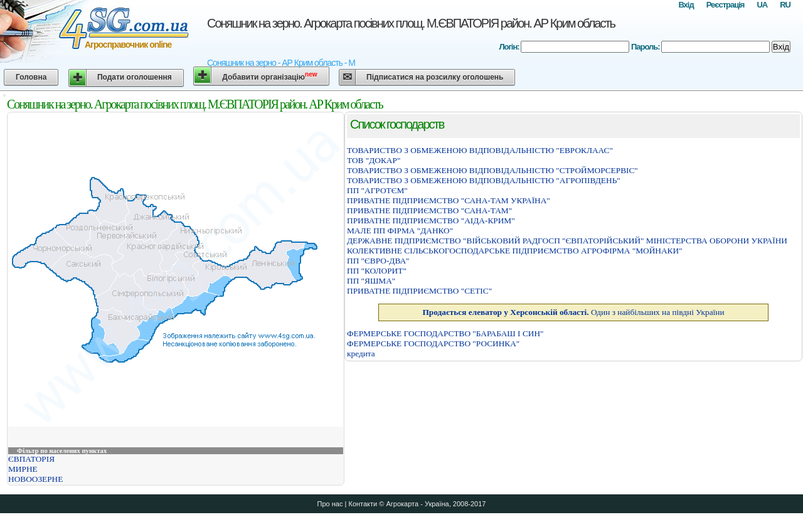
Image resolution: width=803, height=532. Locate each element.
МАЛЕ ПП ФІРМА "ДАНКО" (400, 231)
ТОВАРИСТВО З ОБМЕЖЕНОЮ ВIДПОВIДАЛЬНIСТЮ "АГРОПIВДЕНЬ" (484, 180)
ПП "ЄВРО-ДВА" (378, 261)
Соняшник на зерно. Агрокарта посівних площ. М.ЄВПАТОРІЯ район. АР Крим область (411, 23)
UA (762, 5)
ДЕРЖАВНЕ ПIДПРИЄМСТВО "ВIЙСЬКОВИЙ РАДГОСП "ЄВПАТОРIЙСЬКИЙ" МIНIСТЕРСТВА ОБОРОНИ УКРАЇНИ (567, 241)
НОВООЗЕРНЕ (35, 479)
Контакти (363, 504)
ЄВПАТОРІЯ (31, 459)
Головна (31, 77)
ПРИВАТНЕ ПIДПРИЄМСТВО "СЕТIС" (419, 291)
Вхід (686, 5)
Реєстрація (726, 5)
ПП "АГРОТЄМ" (377, 190)
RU (785, 5)
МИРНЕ (23, 469)
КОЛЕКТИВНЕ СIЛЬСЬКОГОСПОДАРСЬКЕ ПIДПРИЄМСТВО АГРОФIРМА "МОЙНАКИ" (515, 251)
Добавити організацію (269, 76)
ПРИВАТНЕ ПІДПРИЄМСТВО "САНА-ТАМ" (429, 210)
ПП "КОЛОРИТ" (377, 271)
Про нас (330, 504)
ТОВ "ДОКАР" (374, 160)
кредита (361, 354)
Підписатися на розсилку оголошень (435, 77)
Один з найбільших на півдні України (573, 312)
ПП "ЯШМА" (371, 281)
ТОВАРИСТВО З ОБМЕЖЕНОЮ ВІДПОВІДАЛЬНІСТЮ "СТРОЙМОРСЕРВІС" (492, 170)
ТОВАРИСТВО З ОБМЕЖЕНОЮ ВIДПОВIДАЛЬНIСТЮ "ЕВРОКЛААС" (480, 150)
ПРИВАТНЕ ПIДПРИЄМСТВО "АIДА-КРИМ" (431, 221)
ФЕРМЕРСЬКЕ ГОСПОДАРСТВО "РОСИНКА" (433, 343)
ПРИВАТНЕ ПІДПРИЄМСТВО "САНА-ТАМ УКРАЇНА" (449, 200)
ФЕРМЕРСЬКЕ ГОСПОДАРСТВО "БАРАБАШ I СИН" (445, 333)
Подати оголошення (135, 77)
